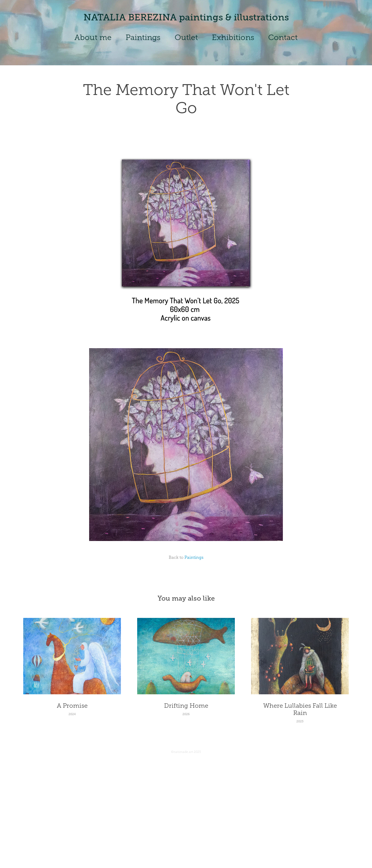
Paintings (143, 37)
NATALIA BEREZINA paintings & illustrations (186, 17)
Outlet (186, 37)
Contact (283, 37)
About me (93, 37)
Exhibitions (233, 37)
